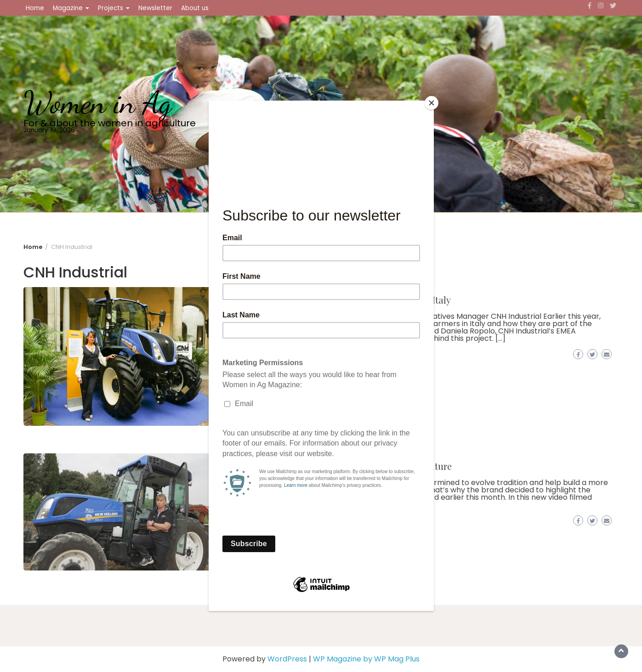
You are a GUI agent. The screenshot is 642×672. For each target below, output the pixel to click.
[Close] (432, 103)
